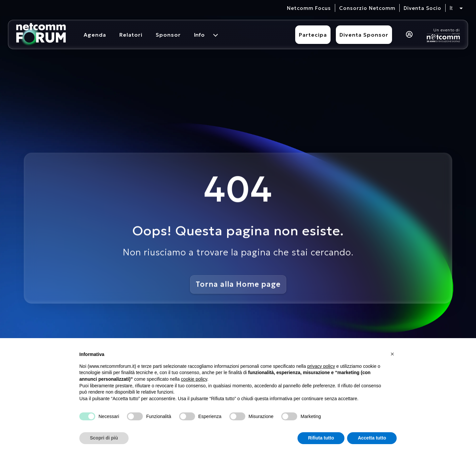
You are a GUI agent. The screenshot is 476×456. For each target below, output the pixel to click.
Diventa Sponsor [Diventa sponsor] (364, 35)
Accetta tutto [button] (372, 438)
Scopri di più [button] (104, 438)
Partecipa (313, 35)
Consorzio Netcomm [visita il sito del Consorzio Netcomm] (367, 8)
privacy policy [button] (321, 366)
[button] (393, 354)
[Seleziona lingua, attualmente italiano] (456, 8)
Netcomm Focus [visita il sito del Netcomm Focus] (309, 8)
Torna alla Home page (238, 284)
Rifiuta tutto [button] (321, 438)
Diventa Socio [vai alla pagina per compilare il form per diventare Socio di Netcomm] (422, 8)
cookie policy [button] (194, 379)
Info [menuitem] (199, 35)
